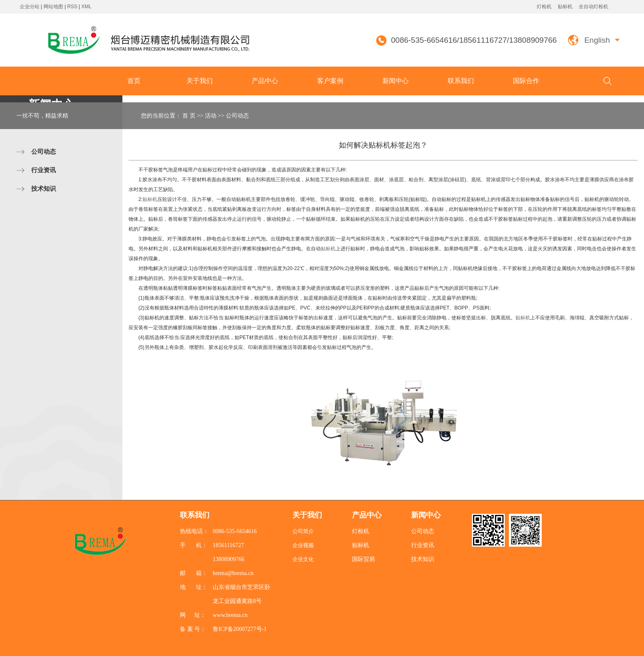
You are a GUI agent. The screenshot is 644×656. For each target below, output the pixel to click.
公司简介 (303, 531)
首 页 (189, 116)
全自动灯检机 (593, 7)
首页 (134, 81)
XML (86, 7)
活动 (211, 116)
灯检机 (544, 7)
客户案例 (330, 81)
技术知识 (44, 188)
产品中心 (265, 81)
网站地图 (54, 7)
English (597, 40)
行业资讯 (44, 170)
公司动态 (44, 151)
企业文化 (303, 559)
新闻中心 (396, 81)
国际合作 (526, 81)
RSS (72, 7)
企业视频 (303, 545)
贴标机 (565, 7)
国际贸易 (363, 559)
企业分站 (30, 7)
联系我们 (461, 81)
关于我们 (200, 81)
